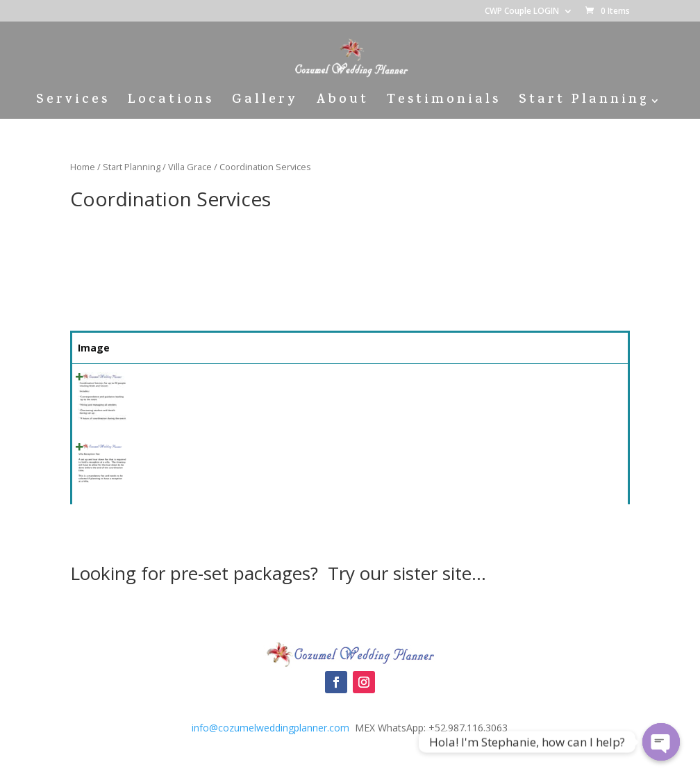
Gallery (265, 103)
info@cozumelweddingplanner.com (270, 728)
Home (83, 167)
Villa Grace (190, 167)
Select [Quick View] (591, 384)
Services (73, 103)
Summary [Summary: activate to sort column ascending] (231, 348)
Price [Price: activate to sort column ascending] (515, 348)
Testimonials (444, 103)
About (342, 103)
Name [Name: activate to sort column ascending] (152, 348)
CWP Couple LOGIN (522, 12)
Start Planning (584, 103)
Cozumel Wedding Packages (350, 613)
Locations (171, 103)
